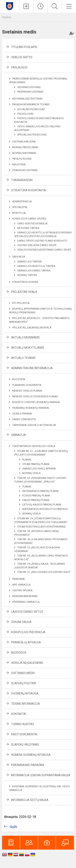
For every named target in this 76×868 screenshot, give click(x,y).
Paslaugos (19, 67)
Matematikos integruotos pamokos (45, 509)
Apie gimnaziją (21, 585)
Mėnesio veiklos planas (27, 391)
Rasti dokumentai (24, 734)
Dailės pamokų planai (36, 500)
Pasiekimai (18, 579)
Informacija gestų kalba (30, 800)
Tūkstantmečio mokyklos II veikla (34, 446)
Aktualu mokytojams (28, 348)
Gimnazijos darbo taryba (34, 271)
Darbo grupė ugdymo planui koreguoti (42, 241)
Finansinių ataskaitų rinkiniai (31, 408)
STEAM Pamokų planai (36, 464)
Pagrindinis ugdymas (30, 92)
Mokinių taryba (27, 275)
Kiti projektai (21, 303)
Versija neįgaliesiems (27, 663)
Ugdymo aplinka (22, 590)
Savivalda (19, 257)
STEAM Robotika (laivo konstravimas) (41, 527)
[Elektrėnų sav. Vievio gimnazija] (10, 6)
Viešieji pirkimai (22, 414)
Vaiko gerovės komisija (32, 224)
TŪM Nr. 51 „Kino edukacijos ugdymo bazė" (44, 572)
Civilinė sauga (21, 622)
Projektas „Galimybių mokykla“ (32, 328)
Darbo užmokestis (24, 419)
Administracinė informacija (32, 368)
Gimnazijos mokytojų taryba (36, 266)
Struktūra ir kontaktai (29, 190)
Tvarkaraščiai (22, 180)
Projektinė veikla (24, 292)
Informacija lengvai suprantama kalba (41, 775)
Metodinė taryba (28, 228)
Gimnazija (19, 435)
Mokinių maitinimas (24, 153)
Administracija (22, 202)
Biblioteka (19, 165)
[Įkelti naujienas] (26, 6)
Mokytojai (19, 213)
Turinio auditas (23, 724)
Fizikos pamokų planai (36, 496)
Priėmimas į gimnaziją (26, 602)
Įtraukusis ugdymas (25, 170)
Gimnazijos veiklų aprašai (39, 469)
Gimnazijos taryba (29, 262)
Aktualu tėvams (23, 358)
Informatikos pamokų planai (40, 491)
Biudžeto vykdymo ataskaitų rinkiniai (36, 402)
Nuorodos (19, 653)
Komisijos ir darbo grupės (29, 219)
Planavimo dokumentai (27, 385)
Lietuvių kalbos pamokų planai (42, 505)
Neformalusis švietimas (27, 99)
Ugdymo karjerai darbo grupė (37, 245)
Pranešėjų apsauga (26, 642)
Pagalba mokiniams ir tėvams (31, 104)
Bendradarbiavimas (25, 596)
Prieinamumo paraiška (28, 765)
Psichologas (25, 114)
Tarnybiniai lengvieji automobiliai (34, 425)
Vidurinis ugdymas (29, 87)
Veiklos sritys (22, 57)
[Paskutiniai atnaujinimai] (40, 6)
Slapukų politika (24, 683)
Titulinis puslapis (24, 47)
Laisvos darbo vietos (27, 612)
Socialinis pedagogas (31, 109)
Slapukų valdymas (25, 745)
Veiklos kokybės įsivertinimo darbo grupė (44, 250)
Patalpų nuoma (22, 159)
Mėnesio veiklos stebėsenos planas (35, 396)
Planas (27, 460)
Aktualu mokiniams (25, 337)
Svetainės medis (23, 673)
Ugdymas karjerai (24, 142)
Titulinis (6, 17)
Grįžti (13, 827)
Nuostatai (19, 379)
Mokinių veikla (31, 473)
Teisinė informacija (26, 704)
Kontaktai (19, 714)
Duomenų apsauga (25, 693)
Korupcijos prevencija (28, 632)
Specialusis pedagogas (32, 135)
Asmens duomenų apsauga (31, 755)
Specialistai (20, 207)
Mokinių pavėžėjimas (25, 147)
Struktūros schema (25, 282)
